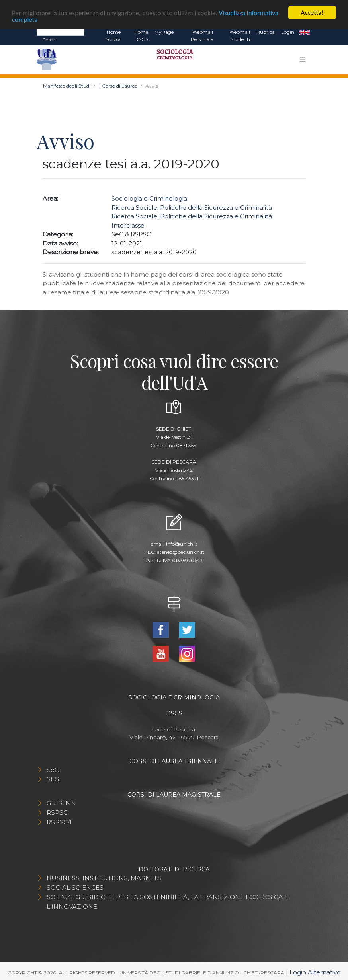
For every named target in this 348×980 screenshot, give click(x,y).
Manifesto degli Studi (67, 86)
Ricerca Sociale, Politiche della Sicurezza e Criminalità (192, 207)
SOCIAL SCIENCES (75, 887)
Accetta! (312, 12)
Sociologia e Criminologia (149, 198)
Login (288, 32)
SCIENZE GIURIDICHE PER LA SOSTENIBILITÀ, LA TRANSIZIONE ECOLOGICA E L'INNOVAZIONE (167, 901)
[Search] (61, 31)
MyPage (164, 32)
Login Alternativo (315, 972)
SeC (53, 769)
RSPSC (57, 812)
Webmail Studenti (240, 35)
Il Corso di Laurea (118, 86)
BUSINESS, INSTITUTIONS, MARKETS (104, 878)
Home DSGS (141, 35)
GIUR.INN (61, 803)
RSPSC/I (59, 822)
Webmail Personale (202, 35)
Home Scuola (113, 35)
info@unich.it (182, 544)
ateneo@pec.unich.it (181, 552)
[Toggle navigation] (303, 59)
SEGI (54, 779)
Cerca (49, 39)
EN (304, 32)
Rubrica (266, 32)
